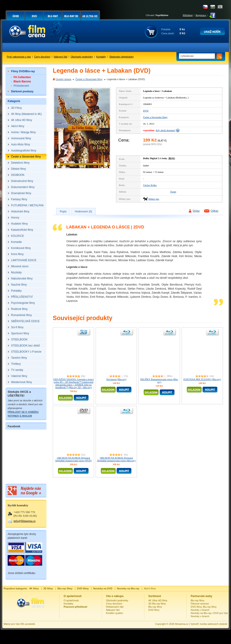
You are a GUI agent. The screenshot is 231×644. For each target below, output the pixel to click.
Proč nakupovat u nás (19, 57)
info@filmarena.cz (25, 521)
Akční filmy (150, 588)
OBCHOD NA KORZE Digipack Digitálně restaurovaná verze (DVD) (74, 459)
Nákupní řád (60, 57)
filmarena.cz (182, 624)
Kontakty (101, 57)
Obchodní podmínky (82, 57)
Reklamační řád (115, 607)
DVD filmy (154, 610)
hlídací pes (154, 199)
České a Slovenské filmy (89, 79)
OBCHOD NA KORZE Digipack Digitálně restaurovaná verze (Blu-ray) (116, 459)
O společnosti (71, 600)
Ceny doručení (42, 57)
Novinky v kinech (200, 610)
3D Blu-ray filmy (157, 604)
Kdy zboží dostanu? (165, 130)
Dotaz (196, 211)
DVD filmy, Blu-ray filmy (204, 607)
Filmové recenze (200, 604)
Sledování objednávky (122, 57)
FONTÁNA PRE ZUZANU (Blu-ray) (202, 379)
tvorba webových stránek (214, 624)
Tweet (173, 192)
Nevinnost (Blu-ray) (116, 379)
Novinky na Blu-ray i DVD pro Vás (209, 613)
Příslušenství (21, 86)
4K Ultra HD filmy (158, 600)
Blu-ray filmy (155, 607)
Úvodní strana (63, 79)
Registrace (201, 15)
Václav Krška (150, 185)
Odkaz (214, 211)
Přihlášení (188, 15)
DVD (146, 111)
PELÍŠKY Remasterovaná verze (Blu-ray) (159, 381)
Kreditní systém (115, 613)
